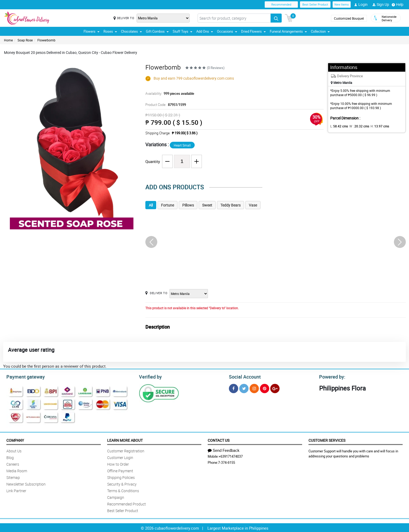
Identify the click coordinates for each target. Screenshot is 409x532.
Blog (10, 457)
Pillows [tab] (188, 205)
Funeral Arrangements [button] (288, 31)
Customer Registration (126, 450)
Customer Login (120, 457)
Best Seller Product (315, 4)
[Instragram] (254, 388)
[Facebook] (234, 388)
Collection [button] (320, 31)
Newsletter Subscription (26, 483)
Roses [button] (110, 31)
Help (398, 5)
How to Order (118, 463)
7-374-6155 (227, 462)
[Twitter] (244, 388)
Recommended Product (127, 503)
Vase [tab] (253, 205)
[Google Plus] (275, 388)
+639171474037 (231, 456)
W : (357, 126)
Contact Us (219, 439)
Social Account (243, 376)
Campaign (116, 497)
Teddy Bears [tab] (230, 205)
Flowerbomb (46, 40)
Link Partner (16, 490)
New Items (342, 4)
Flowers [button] (92, 31)
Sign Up (381, 5)
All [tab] (151, 205)
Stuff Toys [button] (182, 31)
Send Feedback (224, 449)
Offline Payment (120, 470)
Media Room (17, 470)
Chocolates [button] (131, 31)
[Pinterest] (265, 388)
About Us (14, 450)
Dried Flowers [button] (253, 31)
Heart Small (182, 145)
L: (338, 126)
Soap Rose (25, 40)
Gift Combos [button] (157, 31)
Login (361, 5)
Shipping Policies (121, 477)
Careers (13, 463)
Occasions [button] (227, 31)
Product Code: (165, 105)
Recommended (281, 4)
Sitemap (13, 477)
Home (8, 40)
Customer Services (327, 439)
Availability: (168, 93)
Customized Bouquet (349, 18)
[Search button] (276, 18)
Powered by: (331, 376)
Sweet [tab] (207, 205)
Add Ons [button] (205, 31)
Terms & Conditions (123, 490)
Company (15, 439)
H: (375, 126)
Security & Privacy (122, 483)
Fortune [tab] (167, 205)
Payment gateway (23, 376)
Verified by (150, 376)
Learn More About (125, 439)
